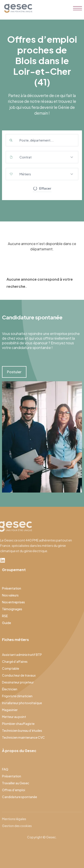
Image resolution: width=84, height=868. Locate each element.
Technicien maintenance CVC (23, 737)
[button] (42, 157)
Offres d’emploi (14, 790)
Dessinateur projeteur (18, 682)
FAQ (5, 769)
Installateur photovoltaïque (22, 703)
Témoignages (12, 609)
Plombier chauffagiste (18, 724)
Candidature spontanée (19, 797)
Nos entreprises (13, 602)
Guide (6, 623)
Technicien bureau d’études (22, 730)
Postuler (14, 372)
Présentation (12, 588)
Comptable (11, 668)
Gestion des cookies (17, 826)
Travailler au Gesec (16, 783)
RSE (5, 616)
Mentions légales (14, 819)
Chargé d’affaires (15, 661)
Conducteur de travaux (19, 675)
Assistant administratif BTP (22, 655)
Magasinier (10, 710)
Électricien (10, 689)
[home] (17, 8)
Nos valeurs (10, 595)
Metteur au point (14, 717)
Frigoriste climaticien (17, 696)
